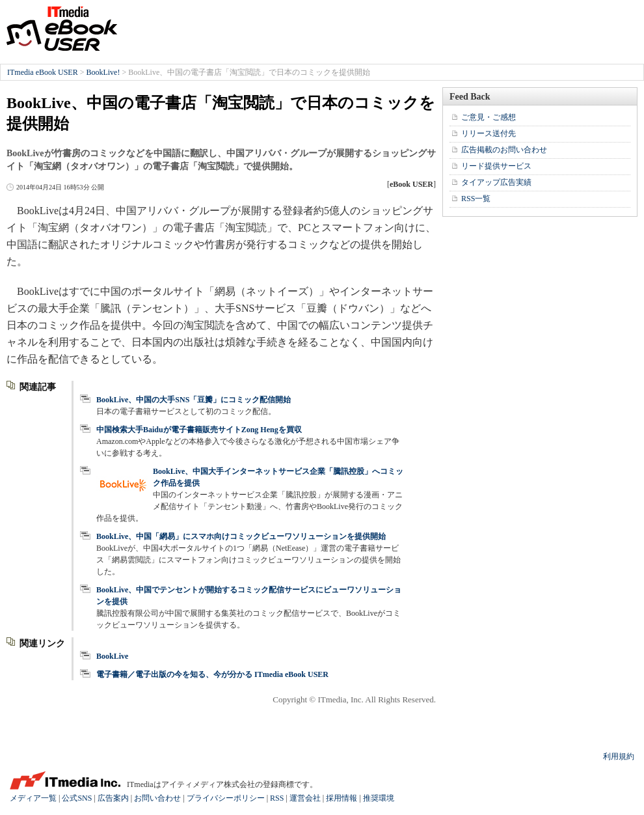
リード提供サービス (496, 166)
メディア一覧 (33, 798)
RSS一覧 (476, 199)
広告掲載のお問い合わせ (504, 150)
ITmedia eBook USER (62, 29)
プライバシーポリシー (226, 798)
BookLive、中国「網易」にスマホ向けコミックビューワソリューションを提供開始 (241, 536)
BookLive (112, 656)
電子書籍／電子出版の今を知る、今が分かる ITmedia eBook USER (212, 674)
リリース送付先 (489, 133)
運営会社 (305, 798)
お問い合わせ (157, 798)
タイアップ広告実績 (496, 182)
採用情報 (342, 798)
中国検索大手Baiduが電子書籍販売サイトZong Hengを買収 (199, 430)
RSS (277, 798)
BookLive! (103, 72)
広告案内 (113, 798)
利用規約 (619, 756)
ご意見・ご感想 (489, 117)
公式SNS (77, 798)
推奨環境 (379, 798)
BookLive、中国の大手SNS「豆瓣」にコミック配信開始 (194, 400)
